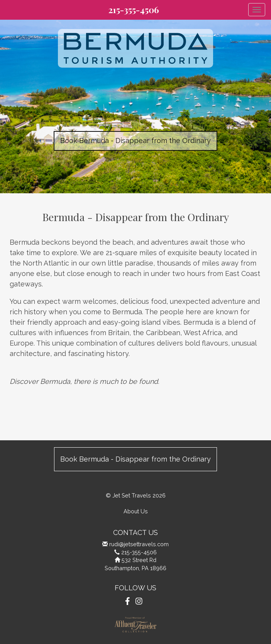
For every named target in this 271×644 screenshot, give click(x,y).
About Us (136, 511)
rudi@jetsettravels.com (139, 544)
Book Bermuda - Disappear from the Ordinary (135, 141)
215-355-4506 (134, 10)
